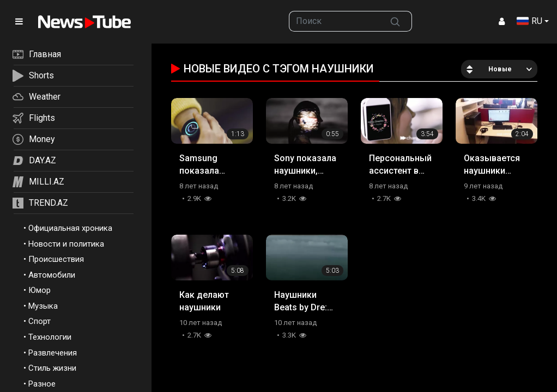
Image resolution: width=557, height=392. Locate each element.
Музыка (43, 306)
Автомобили (52, 275)
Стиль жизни (52, 368)
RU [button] (529, 21)
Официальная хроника (70, 228)
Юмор (40, 290)
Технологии (50, 337)
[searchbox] (334, 21)
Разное (42, 384)
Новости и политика (66, 244)
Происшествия (56, 259)
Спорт (40, 321)
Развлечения (53, 353)
